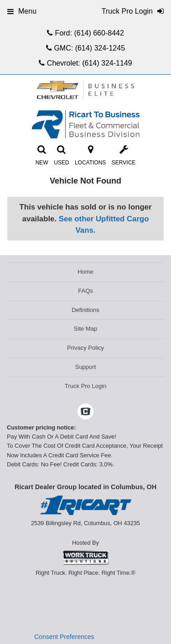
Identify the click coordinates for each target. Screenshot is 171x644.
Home (85, 272)
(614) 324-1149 (107, 63)
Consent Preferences (64, 637)
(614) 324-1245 (100, 48)
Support (86, 367)
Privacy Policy (85, 348)
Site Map (85, 329)
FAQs (85, 291)
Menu (22, 11)
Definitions (85, 310)
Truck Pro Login (85, 386)
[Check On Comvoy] (85, 412)
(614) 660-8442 (99, 33)
